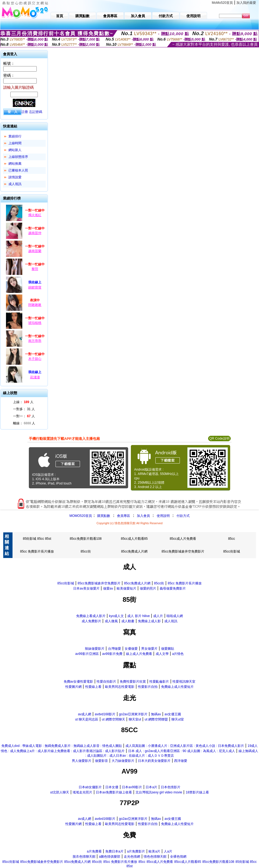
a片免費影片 (136, 851)
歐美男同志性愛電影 (120, 687)
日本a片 (151, 787)
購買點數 (103, 516)
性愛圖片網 (73, 687)
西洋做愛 (181, 761)
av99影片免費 (112, 654)
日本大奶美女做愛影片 (154, 761)
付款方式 (183, 516)
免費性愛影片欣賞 (133, 682)
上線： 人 (23, 402)
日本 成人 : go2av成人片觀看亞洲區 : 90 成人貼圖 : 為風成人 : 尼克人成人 (182, 751)
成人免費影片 (91, 621)
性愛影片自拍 (148, 687)
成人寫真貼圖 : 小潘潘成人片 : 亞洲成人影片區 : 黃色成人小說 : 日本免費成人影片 (185, 746)
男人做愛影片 (82, 761)
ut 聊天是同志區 (87, 719)
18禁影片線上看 (197, 792)
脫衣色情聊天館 (84, 857)
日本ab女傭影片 (90, 787)
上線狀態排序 (18, 157)
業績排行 (15, 136)
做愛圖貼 (168, 649)
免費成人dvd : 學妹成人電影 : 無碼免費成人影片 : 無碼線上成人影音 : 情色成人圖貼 (62, 746)
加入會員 (143, 516)
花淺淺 (35, 377)
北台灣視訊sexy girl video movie (159, 792)
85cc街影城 (231, 551)
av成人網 (85, 714)
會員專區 (124, 516)
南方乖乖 (35, 341)
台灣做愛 (115, 649)
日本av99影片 (132, 787)
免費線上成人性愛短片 (177, 687)
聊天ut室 (178, 719)
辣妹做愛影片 (95, 649)
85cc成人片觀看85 (134, 539)
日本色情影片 (171, 787)
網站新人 (15, 150)
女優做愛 (131, 649)
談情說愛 (15, 177)
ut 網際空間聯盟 (156, 719)
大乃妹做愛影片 (123, 761)
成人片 (158, 616)
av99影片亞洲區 (87, 654)
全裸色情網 (178, 857)
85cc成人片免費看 (183, 539)
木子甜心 (35, 359)
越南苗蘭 (35, 251)
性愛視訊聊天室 (184, 682)
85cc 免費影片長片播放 (37, 551)
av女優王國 (173, 714)
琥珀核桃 (35, 323)
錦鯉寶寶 (35, 287)
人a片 (168, 851)
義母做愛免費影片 (173, 588)
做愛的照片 (148, 588)
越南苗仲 (35, 233)
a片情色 (178, 654)
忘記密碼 (36, 112)
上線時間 (15, 143)
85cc (231, 539)
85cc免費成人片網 (134, 551)
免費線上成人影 (149, 621)
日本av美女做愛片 (86, 588)
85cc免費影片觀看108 (86, 539)
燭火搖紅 (35, 215)
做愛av (108, 588)
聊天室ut (135, 719)
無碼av (156, 714)
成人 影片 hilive (138, 616)
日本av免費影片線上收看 (114, 792)
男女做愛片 (149, 649)
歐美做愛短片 (127, 588)
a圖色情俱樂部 (110, 857)
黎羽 (35, 269)
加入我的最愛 (246, 3)
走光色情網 (132, 857)
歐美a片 (154, 851)
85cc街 (86, 551)
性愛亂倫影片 (159, 682)
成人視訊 (15, 184)
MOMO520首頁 (81, 516)
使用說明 (163, 516)
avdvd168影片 (105, 714)
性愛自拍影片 (106, 682)
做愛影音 (101, 761)
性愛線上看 (93, 687)
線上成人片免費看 (139, 654)
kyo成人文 (117, 616)
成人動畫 (128, 621)
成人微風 (111, 621)
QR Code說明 (219, 438)
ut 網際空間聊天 (113, 719)
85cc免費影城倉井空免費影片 (183, 551)
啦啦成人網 (175, 616)
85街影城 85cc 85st (37, 539)
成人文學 (162, 654)
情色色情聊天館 (155, 857)
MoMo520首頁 (222, 3)
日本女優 (112, 787)
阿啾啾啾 (35, 305)
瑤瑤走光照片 (82, 792)
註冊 (25, 112)
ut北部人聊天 (60, 792)
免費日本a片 (114, 851)
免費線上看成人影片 (91, 616)
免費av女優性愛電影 (78, 682)
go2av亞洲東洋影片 (133, 714)
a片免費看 (94, 851)
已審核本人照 (18, 170)
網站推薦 (15, 164)
